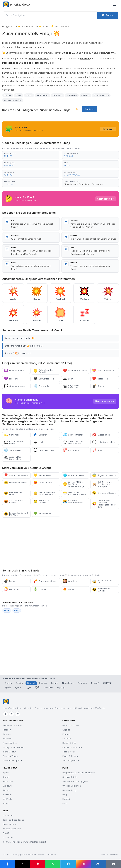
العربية (28, 688)
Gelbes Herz (42, 475)
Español (20, 683)
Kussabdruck (101, 435)
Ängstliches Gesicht (104, 475)
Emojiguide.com (9, 27)
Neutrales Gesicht (15, 483)
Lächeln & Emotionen (73, 747)
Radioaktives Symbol (101, 590)
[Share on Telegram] (68, 864)
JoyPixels (7, 799)
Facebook (8, 781)
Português (82, 683)
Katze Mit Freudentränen (73, 502)
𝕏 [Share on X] (23, 864)
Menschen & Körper (13, 725)
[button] (31, 155)
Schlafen (40, 435)
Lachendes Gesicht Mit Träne (16, 514)
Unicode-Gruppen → (12, 761)
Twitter (6, 790)
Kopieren (90, 109)
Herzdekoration (14, 371)
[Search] (108, 15)
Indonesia (48, 688)
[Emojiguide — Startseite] (6, 702)
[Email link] (113, 864)
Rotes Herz (100, 379)
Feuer (68, 589)
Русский (95, 683)
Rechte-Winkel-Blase (14, 443)
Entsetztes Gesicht (104, 493)
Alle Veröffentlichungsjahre (75, 781)
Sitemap (104, 855)
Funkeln (40, 589)
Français (43, 683)
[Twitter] (12, 714)
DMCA (6, 833)
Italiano (55, 683)
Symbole (7, 739)
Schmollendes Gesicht (14, 502)
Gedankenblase (14, 386)
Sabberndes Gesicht (42, 502)
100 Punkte (71, 450)
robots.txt (114, 855)
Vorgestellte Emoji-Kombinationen (79, 773)
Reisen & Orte (10, 743)
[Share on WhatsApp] (53, 864)
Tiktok (6, 803)
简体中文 (107, 683)
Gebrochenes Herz (75, 371)
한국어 (18, 688)
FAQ (64, 803)
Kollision (85, 95)
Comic (29, 95)
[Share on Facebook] (8, 864)
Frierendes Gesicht (75, 475)
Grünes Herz (42, 514)
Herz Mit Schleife (103, 371)
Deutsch (31, 683)
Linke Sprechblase (104, 442)
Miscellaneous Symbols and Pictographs (84, 184)
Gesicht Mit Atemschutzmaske (74, 493)
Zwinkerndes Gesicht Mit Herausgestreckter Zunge (104, 504)
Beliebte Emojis (70, 790)
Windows (7, 786)
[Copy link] (98, 864)
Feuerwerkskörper (45, 581)
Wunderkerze (72, 581)
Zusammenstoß (101, 95)
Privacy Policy (9, 824)
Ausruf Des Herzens (16, 475)
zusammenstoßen (13, 100)
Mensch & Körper (71, 725)
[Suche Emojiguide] (50, 15)
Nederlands (68, 683)
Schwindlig (12, 435)
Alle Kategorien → (71, 761)
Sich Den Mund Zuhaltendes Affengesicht (102, 484)
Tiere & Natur (9, 752)
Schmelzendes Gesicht (43, 371)
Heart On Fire (43, 483)
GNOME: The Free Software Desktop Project (24, 842)
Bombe (8, 95)
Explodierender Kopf (102, 582)
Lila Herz (11, 379)
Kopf (17, 610)
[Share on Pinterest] (38, 864)
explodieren (42, 95)
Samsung (8, 795)
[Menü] (115, 5)
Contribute (8, 816)
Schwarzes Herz (44, 379)
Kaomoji (66, 799)
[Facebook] (5, 714)
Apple (6, 773)
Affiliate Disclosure (12, 829)
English (8, 683)
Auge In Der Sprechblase (72, 387)
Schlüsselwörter (70, 777)
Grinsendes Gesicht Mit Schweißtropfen (46, 493)
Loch (68, 379)
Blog (65, 795)
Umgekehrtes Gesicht (13, 493)
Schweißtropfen (73, 435)
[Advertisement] (60, 543)
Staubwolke (42, 386)
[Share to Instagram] (83, 864)
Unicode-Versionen (72, 786)
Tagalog (61, 688)
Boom (19, 95)
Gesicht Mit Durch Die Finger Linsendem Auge (74, 484)
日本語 (8, 688)
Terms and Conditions (13, 820)
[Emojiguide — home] (18, 5)
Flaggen (7, 730)
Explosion (58, 95)
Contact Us (8, 837)
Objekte (7, 734)
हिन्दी (37, 688)
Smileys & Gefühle (30, 27)
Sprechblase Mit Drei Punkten (73, 443)
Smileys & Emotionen (13, 747)
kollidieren (72, 95)
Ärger (97, 450)
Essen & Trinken (11, 756)
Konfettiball (12, 589)
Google (7, 777)
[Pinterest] (18, 714)
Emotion (46, 27)
